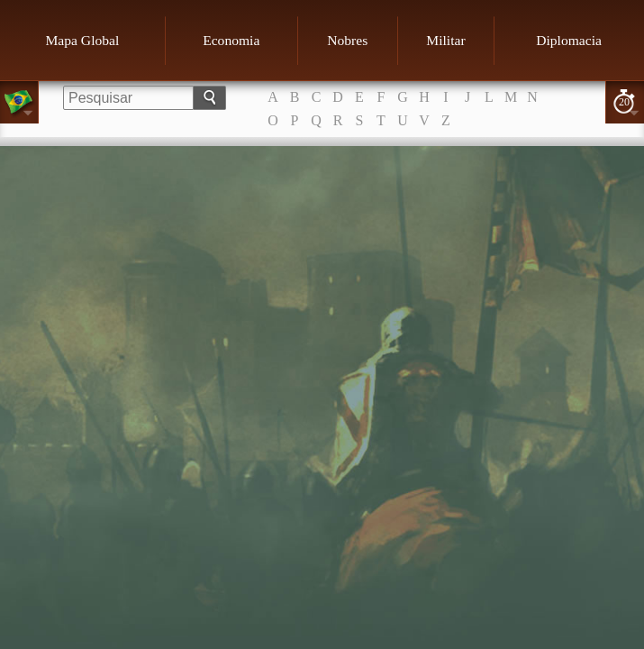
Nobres (347, 40)
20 (624, 102)
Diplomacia (569, 40)
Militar (445, 40)
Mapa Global (82, 40)
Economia (231, 40)
